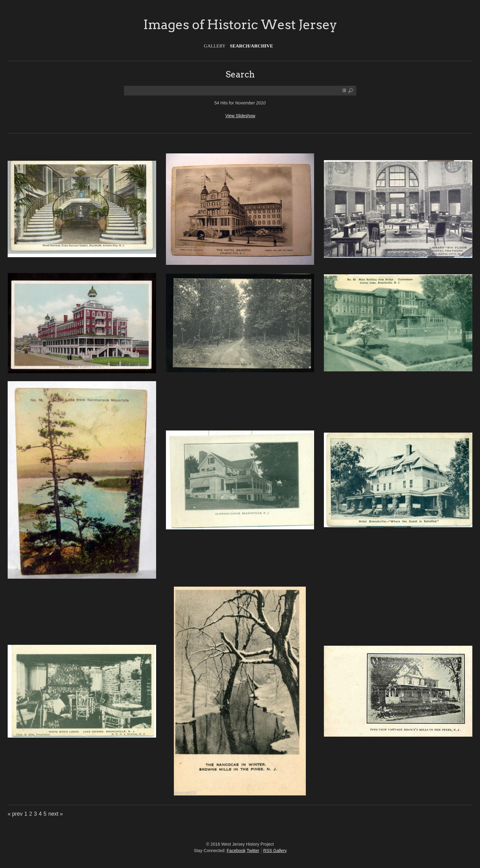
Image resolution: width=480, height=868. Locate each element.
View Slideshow (240, 116)
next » (56, 814)
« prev (15, 814)
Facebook (236, 851)
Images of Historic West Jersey (240, 24)
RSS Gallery (275, 851)
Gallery (215, 46)
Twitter (253, 851)
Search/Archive (251, 46)
